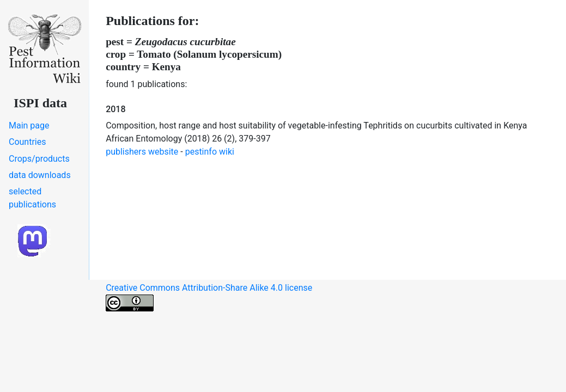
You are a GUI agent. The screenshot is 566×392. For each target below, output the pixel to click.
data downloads (40, 175)
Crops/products (39, 159)
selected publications (32, 198)
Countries (27, 142)
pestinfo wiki (210, 152)
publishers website (142, 152)
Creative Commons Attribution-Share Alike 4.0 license (209, 297)
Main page (29, 125)
